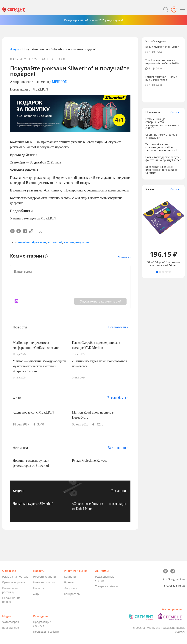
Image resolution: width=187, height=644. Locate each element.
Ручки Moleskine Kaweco (90, 461)
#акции (69, 242)
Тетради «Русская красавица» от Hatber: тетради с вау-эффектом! (161, 147)
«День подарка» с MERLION (33, 412)
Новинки (39, 588)
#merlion (24, 242)
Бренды (69, 582)
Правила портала (14, 582)
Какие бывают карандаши (162, 47)
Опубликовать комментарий (100, 301)
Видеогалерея (11, 628)
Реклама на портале (15, 577)
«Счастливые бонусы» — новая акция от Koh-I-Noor (99, 506)
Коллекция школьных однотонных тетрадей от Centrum (161, 170)
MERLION (60, 82)
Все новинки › (118, 448)
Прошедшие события (47, 632)
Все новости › (118, 327)
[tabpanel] (163, 231)
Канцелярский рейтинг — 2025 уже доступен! (94, 20)
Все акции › (120, 491)
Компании (71, 577)
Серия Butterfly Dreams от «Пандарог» (162, 136)
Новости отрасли (44, 582)
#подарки (82, 242)
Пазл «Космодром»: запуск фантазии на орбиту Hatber (163, 159)
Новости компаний (45, 577)
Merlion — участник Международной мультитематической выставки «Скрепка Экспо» (39, 366)
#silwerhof (55, 242)
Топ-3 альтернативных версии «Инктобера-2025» (162, 62)
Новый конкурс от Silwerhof (33, 504)
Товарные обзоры (107, 586)
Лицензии (71, 588)
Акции (15, 49)
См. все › (176, 112)
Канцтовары (72, 594)
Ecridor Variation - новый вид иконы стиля (161, 78)
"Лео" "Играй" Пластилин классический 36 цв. (163, 264)
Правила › (124, 257)
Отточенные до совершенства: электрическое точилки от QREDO (162, 123)
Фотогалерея (11, 622)
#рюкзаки (39, 242)
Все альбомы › (118, 398)
